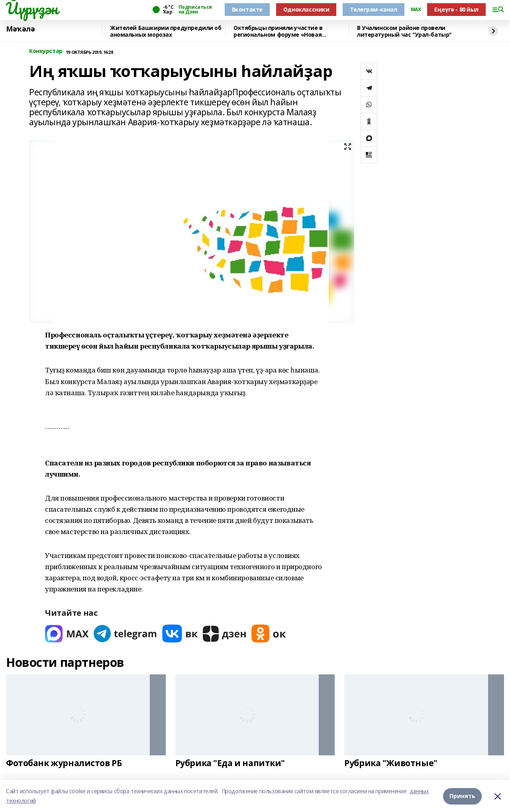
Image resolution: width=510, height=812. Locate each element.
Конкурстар (46, 51)
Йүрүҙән (32, 8)
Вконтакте (247, 9)
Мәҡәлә (20, 29)
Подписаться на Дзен (195, 10)
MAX (416, 10)
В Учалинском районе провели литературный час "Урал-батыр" (404, 31)
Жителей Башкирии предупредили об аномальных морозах (166, 31)
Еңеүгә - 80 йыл (456, 9)
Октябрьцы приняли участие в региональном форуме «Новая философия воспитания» (278, 31)
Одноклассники (306, 9)
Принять (462, 796)
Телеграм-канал (373, 9)
